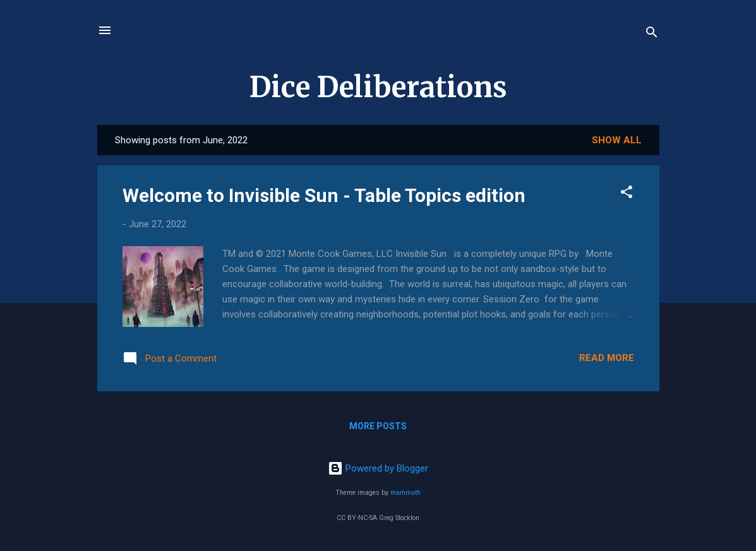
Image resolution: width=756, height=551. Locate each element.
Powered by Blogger (378, 468)
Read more (607, 358)
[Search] (652, 34)
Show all (617, 140)
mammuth (405, 493)
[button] (627, 194)
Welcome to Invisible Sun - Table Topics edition (324, 195)
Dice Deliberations (378, 87)
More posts (378, 426)
